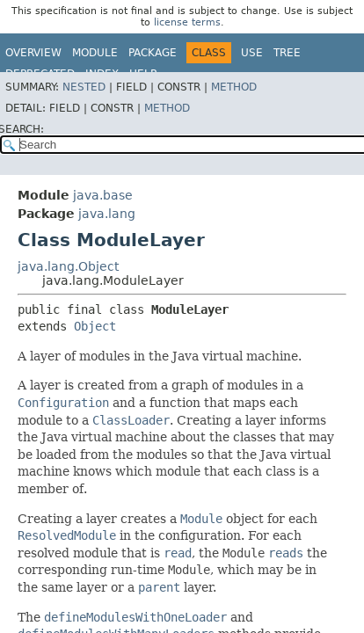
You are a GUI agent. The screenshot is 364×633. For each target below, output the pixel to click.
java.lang (107, 214)
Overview (33, 53)
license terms (187, 22)
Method (234, 87)
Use (252, 53)
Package (153, 53)
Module (95, 53)
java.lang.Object (68, 266)
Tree (287, 53)
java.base (103, 195)
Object (95, 326)
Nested (84, 87)
